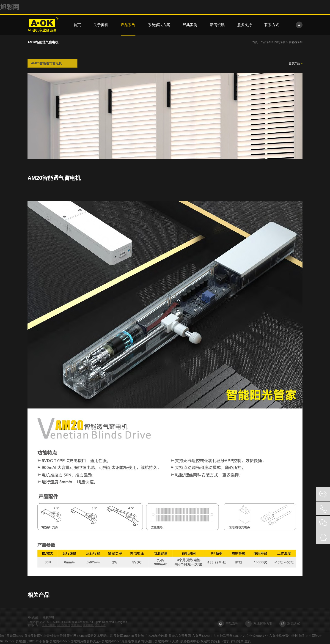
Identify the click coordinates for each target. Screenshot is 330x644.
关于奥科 (101, 25)
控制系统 (280, 42)
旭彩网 (10, 7)
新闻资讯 (217, 25)
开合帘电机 (49, 625)
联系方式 (272, 25)
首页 (77, 25)
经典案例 (190, 25)
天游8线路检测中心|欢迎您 (191, 641)
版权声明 (48, 617)
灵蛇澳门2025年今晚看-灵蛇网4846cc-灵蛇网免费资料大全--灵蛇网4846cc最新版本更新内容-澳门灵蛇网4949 (93, 641)
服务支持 (245, 25)
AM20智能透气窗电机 (46, 63)
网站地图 (33, 617)
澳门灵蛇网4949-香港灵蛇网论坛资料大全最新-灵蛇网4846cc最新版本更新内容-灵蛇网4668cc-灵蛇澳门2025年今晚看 (84, 636)
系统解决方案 (159, 25)
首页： (256, 42)
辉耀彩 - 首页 (220, 641)
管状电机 (77, 625)
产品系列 (128, 25)
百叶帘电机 (63, 625)
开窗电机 (88, 625)
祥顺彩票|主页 (241, 641)
